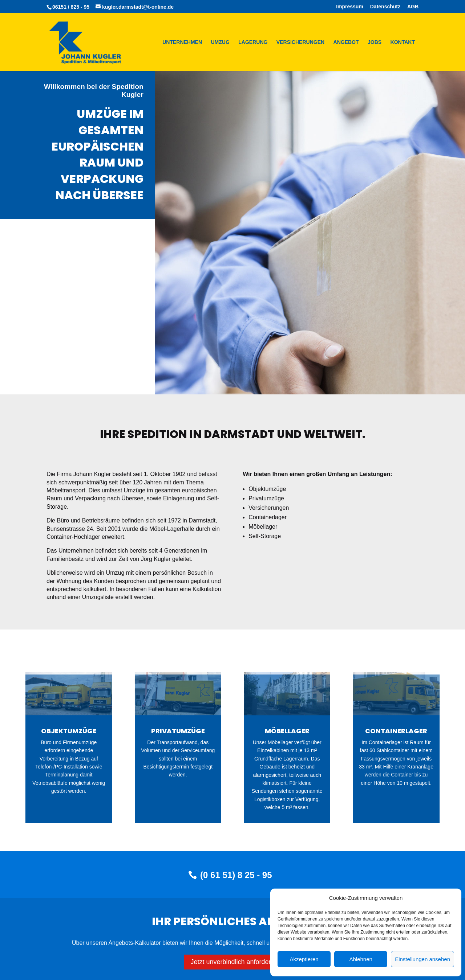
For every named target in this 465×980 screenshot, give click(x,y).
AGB (413, 7)
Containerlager (396, 731)
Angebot (346, 42)
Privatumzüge (178, 731)
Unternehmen (182, 42)
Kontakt (403, 42)
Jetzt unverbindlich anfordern (232, 962)
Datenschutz (385, 7)
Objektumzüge (69, 731)
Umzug (220, 42)
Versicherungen (300, 42)
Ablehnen (361, 959)
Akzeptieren (304, 959)
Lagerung (253, 42)
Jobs (375, 42)
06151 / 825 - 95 (71, 7)
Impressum (350, 7)
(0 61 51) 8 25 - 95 (236, 875)
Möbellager (287, 731)
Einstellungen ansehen (422, 959)
